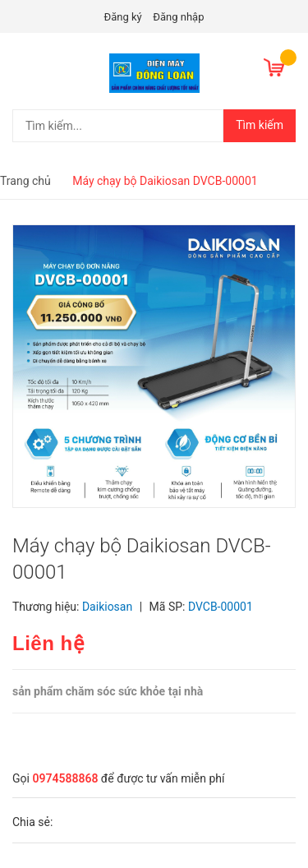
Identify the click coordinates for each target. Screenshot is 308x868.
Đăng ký (123, 17)
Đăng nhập (178, 17)
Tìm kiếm (260, 125)
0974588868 (65, 778)
